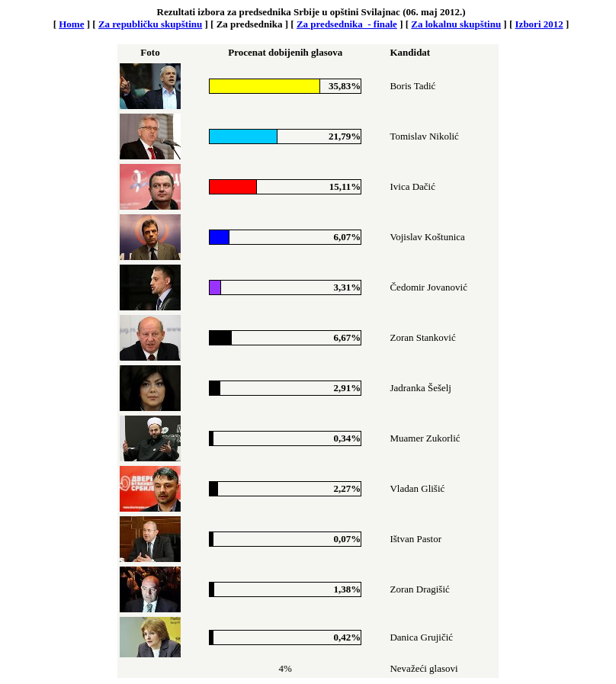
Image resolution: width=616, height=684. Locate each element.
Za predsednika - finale (347, 24)
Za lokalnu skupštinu (456, 24)
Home (71, 24)
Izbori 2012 (539, 24)
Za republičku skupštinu (150, 24)
